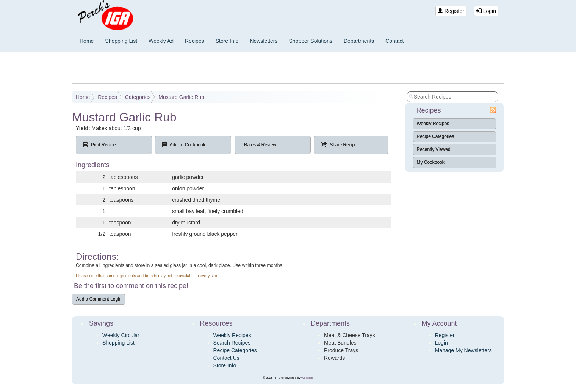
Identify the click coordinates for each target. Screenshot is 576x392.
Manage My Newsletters (463, 350)
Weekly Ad (161, 41)
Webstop (307, 378)
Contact (394, 41)
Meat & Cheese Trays (350, 335)
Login (486, 11)
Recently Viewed (434, 149)
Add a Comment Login (99, 299)
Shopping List (121, 41)
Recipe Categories (436, 136)
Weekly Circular (121, 335)
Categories (138, 97)
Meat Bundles (340, 343)
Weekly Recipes (433, 124)
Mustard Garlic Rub (181, 97)
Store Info (227, 41)
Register (451, 11)
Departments (359, 41)
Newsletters (264, 41)
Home (87, 41)
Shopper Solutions (311, 41)
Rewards (334, 358)
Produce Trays (341, 350)
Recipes (195, 41)
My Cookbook (431, 162)
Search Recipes (232, 343)
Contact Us (226, 358)
